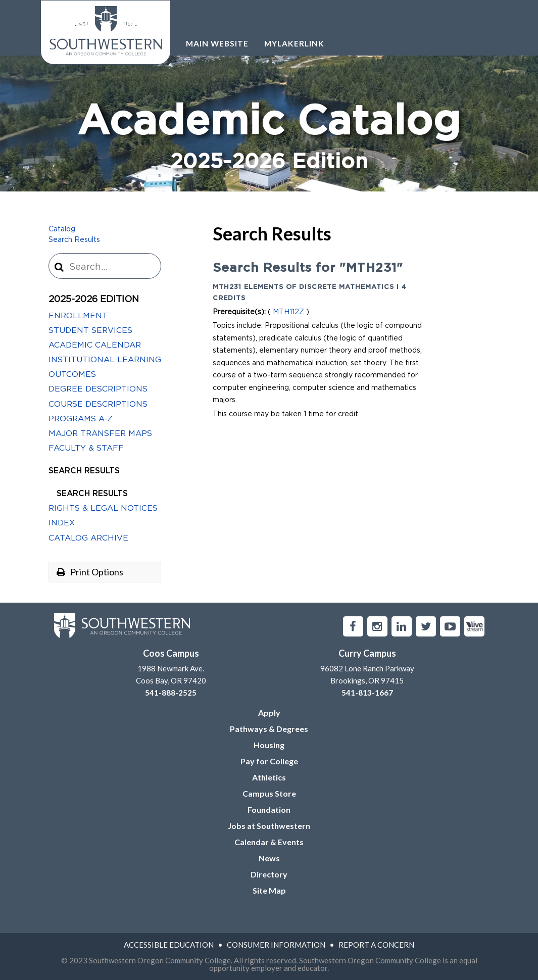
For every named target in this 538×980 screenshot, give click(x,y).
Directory (269, 874)
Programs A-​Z (81, 419)
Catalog (62, 229)
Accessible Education (169, 945)
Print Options (90, 572)
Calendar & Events (269, 842)
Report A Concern (376, 945)
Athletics (269, 777)
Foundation (269, 810)
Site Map (269, 890)
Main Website (217, 43)
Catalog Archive (88, 538)
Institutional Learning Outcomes (105, 367)
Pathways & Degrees (269, 729)
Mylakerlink (294, 43)
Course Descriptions (98, 404)
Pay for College (269, 761)
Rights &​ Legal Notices (103, 508)
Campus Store (269, 793)
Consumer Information (276, 945)
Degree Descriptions (98, 389)
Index (62, 523)
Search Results (74, 240)
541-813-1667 (367, 693)
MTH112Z (288, 312)
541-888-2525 (171, 693)
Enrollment (78, 316)
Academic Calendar (95, 345)
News (269, 858)
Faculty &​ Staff (86, 448)
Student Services (90, 330)
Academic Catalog (269, 139)
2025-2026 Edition (94, 300)
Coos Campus (171, 653)
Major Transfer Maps (100, 433)
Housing (269, 745)
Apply (269, 713)
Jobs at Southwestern (269, 826)
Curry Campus (367, 653)
